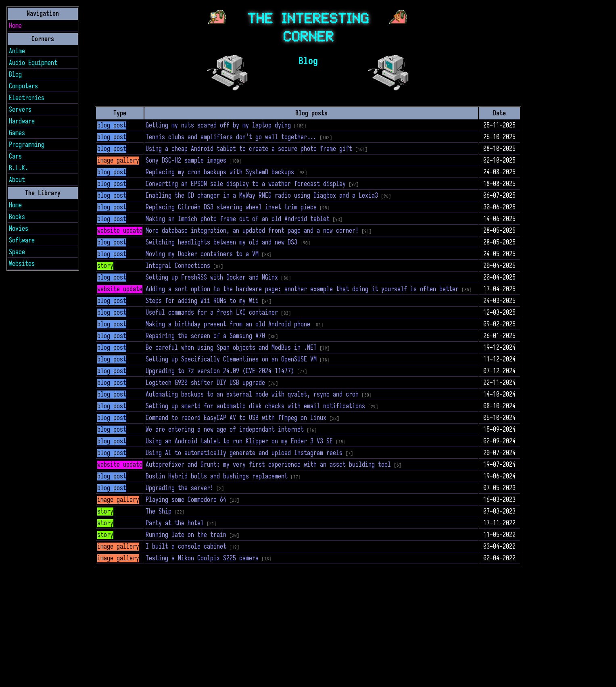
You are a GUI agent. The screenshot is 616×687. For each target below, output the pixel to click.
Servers (20, 110)
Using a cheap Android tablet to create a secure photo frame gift (249, 149)
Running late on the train (186, 535)
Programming (27, 145)
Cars (15, 157)
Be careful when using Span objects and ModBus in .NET (231, 348)
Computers (23, 86)
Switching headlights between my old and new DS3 (221, 242)
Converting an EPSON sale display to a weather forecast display (246, 184)
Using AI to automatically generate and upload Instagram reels (244, 453)
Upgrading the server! (180, 488)
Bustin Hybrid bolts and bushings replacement (217, 476)
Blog (15, 75)
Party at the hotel (175, 523)
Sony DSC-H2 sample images (186, 161)
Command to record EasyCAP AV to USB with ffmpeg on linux (236, 418)
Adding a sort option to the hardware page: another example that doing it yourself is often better (302, 289)
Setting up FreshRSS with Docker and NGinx (212, 278)
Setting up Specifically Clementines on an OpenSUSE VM (231, 359)
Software (22, 240)
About (17, 180)
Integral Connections (178, 266)
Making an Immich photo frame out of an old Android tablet (238, 219)
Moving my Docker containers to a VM (202, 254)
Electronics (27, 98)
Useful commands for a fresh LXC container (212, 313)
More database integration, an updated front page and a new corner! (252, 231)
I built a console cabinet (186, 547)
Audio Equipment (33, 63)
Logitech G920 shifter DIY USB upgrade (205, 383)
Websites (22, 264)
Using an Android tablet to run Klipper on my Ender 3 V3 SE (239, 441)
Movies (19, 229)
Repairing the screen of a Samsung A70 (205, 336)
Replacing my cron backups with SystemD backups (220, 172)
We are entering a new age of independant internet (225, 430)
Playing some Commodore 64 (186, 500)
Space (17, 252)
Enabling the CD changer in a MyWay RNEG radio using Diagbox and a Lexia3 (262, 196)
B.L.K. (19, 168)
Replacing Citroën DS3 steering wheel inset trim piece (231, 207)
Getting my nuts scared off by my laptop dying (218, 125)
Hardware (22, 121)
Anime (17, 51)
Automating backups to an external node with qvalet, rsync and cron (252, 395)
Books (17, 217)
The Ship (159, 512)
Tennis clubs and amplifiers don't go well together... (231, 137)
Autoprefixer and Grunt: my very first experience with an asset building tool (268, 465)
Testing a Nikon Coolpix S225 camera (202, 558)
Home (15, 26)
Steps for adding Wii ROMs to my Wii (202, 301)
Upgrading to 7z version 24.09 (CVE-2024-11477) (220, 371)
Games (17, 133)
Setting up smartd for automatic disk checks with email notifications (255, 406)
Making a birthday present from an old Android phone (228, 324)
